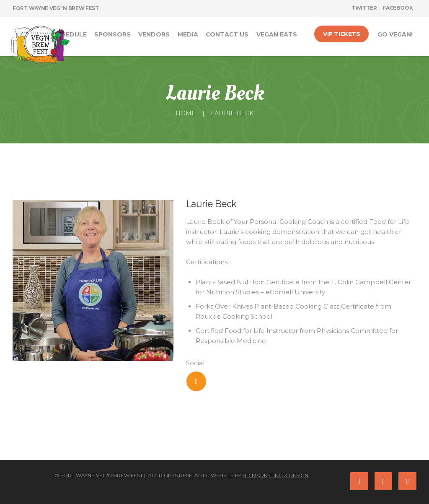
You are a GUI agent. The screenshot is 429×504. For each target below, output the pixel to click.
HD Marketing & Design (275, 475)
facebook (398, 8)
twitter (364, 8)
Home (186, 113)
